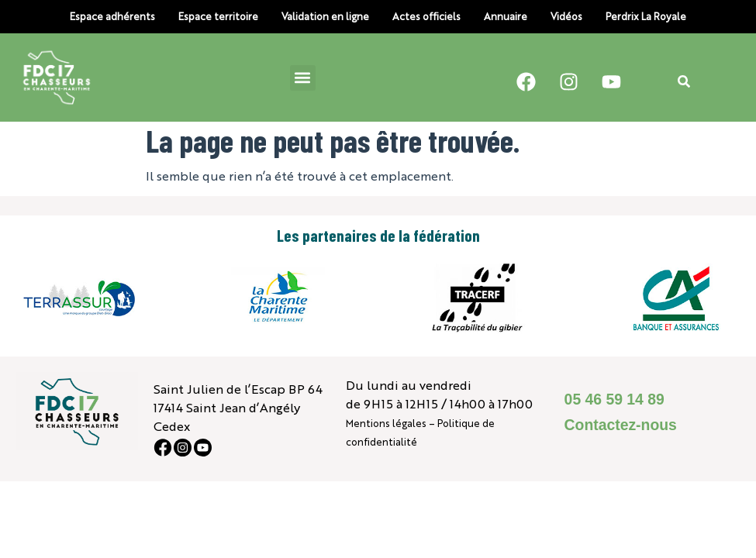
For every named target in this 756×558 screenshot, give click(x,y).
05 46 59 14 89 (614, 399)
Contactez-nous (621, 425)
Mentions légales (386, 423)
